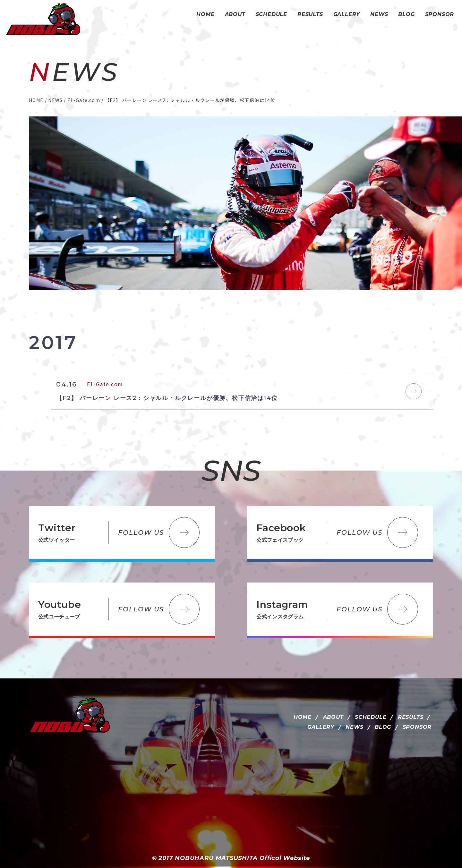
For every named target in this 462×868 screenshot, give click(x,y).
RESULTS (411, 717)
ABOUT (333, 717)
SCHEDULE (371, 717)
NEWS (354, 727)
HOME (303, 717)
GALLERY (321, 727)
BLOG (383, 727)
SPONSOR (417, 727)
